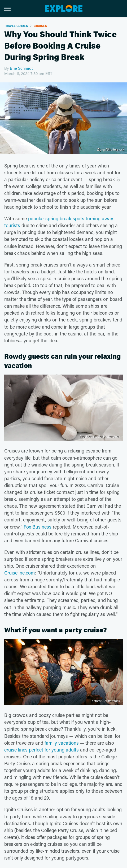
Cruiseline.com (19, 573)
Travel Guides (16, 26)
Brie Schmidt (21, 68)
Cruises (40, 26)
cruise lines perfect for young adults (41, 750)
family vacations (62, 743)
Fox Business (38, 527)
